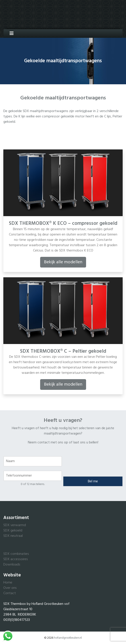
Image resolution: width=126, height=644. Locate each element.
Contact (10, 593)
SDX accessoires (16, 559)
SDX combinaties (16, 554)
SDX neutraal (13, 536)
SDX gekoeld (13, 531)
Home (8, 583)
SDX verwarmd (15, 525)
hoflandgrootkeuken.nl (68, 638)
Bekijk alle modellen (63, 262)
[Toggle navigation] (10, 33)
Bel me (93, 481)
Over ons (10, 588)
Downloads (12, 565)
